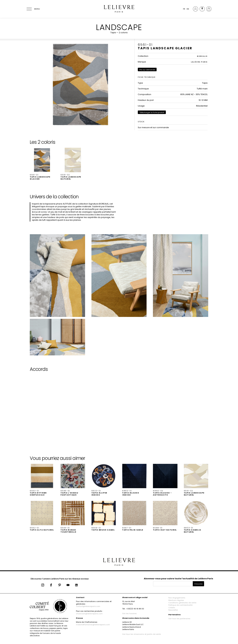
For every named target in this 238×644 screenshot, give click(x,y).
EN (188, 9)
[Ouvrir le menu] (33, 9)
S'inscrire (198, 584)
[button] (42, 164)
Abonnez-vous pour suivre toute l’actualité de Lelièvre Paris (178, 579)
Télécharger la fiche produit (152, 112)
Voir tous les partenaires (179, 619)
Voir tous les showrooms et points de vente (141, 634)
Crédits (172, 608)
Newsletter (173, 610)
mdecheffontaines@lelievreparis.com (93, 625)
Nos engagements (177, 598)
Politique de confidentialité (180, 605)
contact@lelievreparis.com (88, 606)
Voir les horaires (129, 613)
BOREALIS (202, 56)
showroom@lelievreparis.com (89, 614)
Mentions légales (176, 600)
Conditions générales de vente (182, 603)
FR (184, 9)
